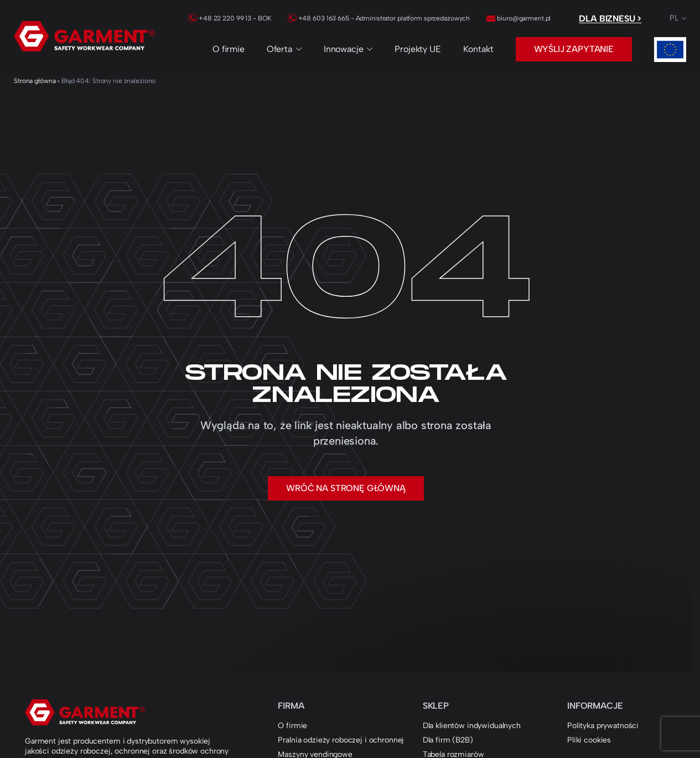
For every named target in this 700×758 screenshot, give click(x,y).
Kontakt (478, 49)
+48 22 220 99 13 (220, 18)
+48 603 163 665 (318, 18)
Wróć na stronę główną (346, 488)
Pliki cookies (589, 740)
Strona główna (35, 81)
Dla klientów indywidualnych (472, 726)
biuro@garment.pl (518, 18)
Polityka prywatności (603, 726)
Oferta (284, 49)
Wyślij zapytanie (574, 49)
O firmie (229, 49)
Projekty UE (418, 49)
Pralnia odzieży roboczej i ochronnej (341, 740)
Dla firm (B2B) (448, 740)
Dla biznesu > (610, 19)
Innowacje (348, 49)
